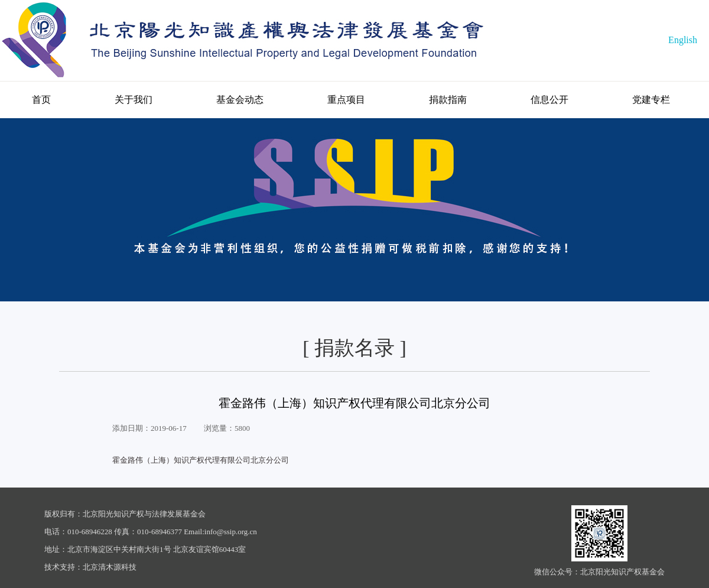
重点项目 (346, 100)
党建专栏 (651, 100)
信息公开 (549, 100)
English (683, 40)
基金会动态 (240, 100)
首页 (41, 100)
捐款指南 (448, 100)
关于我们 (134, 100)
